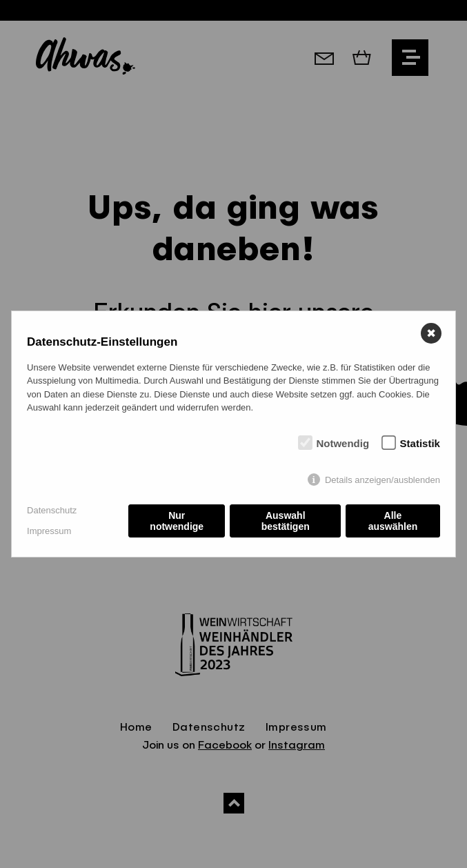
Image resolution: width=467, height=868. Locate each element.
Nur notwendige (177, 521)
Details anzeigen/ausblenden (382, 480)
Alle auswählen (393, 521)
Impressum (49, 531)
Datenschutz (52, 510)
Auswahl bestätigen (286, 521)
